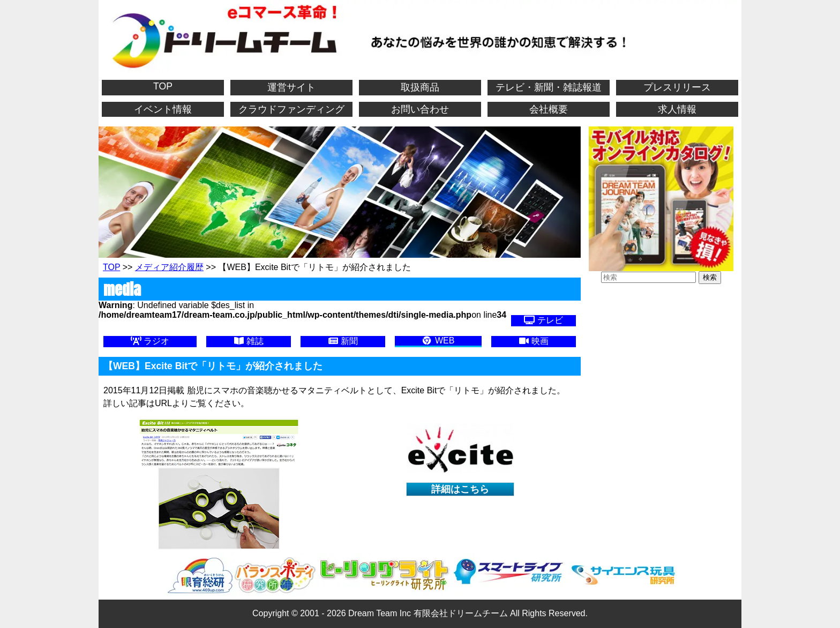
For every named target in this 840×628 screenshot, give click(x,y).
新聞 (343, 341)
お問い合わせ (420, 109)
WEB (438, 341)
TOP (163, 86)
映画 (534, 341)
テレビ (543, 320)
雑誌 (249, 341)
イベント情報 (163, 109)
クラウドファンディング (291, 109)
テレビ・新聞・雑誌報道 (549, 87)
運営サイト (291, 87)
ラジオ (150, 341)
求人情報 (677, 109)
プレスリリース (677, 87)
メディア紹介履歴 (169, 267)
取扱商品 (420, 87)
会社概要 (549, 109)
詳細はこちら (460, 489)
